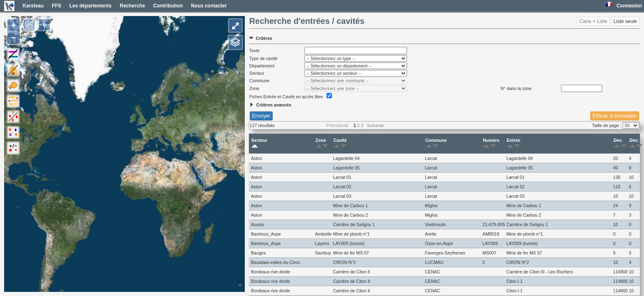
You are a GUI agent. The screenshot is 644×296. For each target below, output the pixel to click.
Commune (436, 143)
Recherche (132, 6)
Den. (634, 143)
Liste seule (625, 21)
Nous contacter (209, 6)
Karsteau (33, 6)
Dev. (618, 143)
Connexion (629, 6)
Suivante (375, 125)
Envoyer (261, 116)
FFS (56, 6)
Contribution (168, 6)
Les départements (91, 6)
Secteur (259, 143)
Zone (321, 143)
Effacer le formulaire (615, 116)
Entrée (514, 143)
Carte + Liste (593, 21)
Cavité (340, 143)
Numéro (491, 143)
